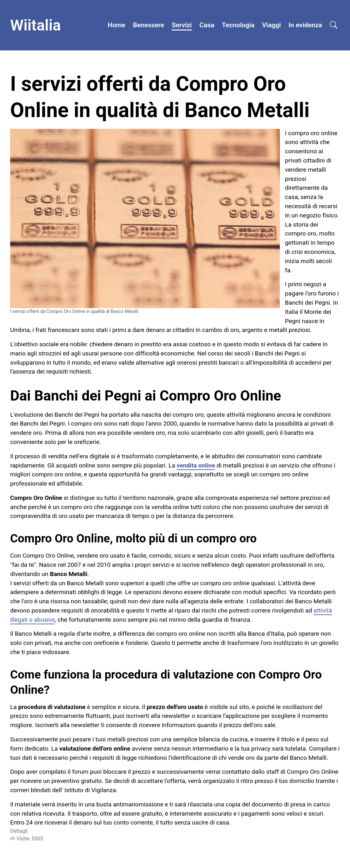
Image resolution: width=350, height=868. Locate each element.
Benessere (149, 25)
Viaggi (271, 25)
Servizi (182, 25)
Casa (207, 25)
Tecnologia (238, 25)
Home (116, 25)
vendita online (196, 465)
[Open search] (333, 25)
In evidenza (305, 25)
